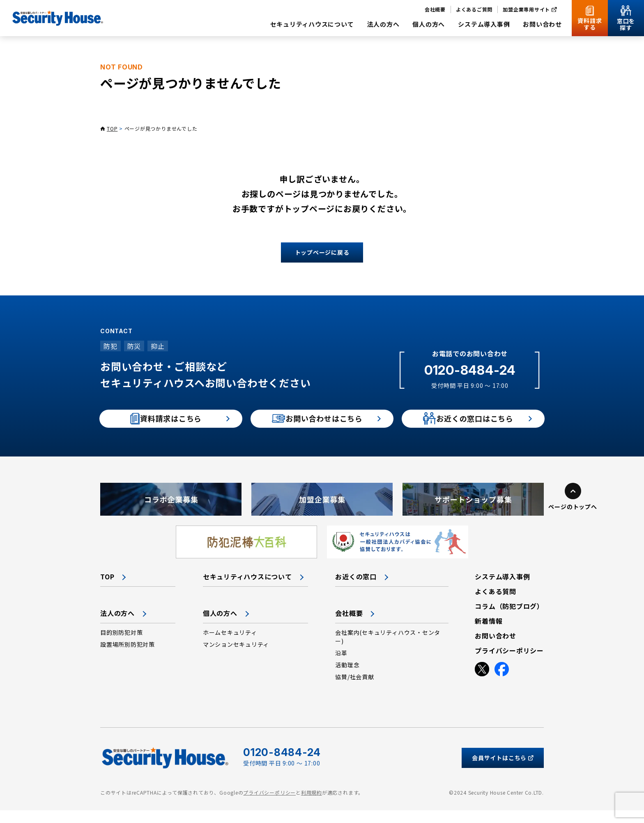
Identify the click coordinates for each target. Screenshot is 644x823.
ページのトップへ (573, 519)
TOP (112, 128)
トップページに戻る (322, 252)
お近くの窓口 (356, 589)
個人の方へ (220, 626)
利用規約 (312, 806)
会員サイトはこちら (503, 770)
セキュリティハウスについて (247, 589)
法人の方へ (117, 626)
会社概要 (349, 626)
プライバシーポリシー (269, 806)
